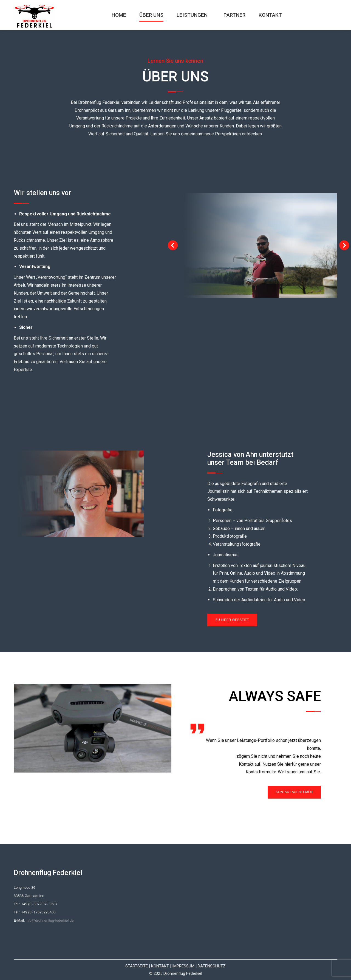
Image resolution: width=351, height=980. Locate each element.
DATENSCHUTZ (212, 966)
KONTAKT (160, 966)
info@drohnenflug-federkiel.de (50, 920)
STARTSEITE (137, 966)
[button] (173, 245)
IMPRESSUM (183, 966)
